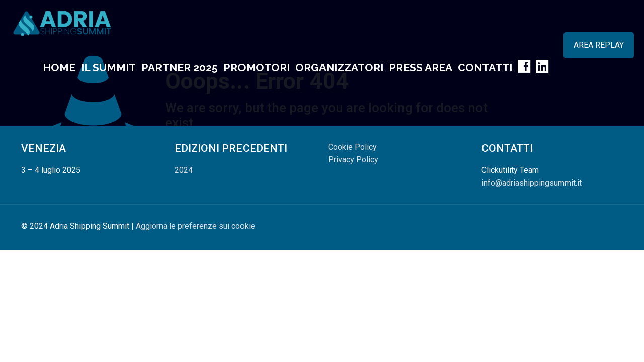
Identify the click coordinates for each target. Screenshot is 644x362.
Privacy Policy (353, 160)
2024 (184, 170)
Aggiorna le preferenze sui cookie (195, 226)
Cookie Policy (352, 147)
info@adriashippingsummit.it (532, 183)
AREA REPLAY (599, 45)
